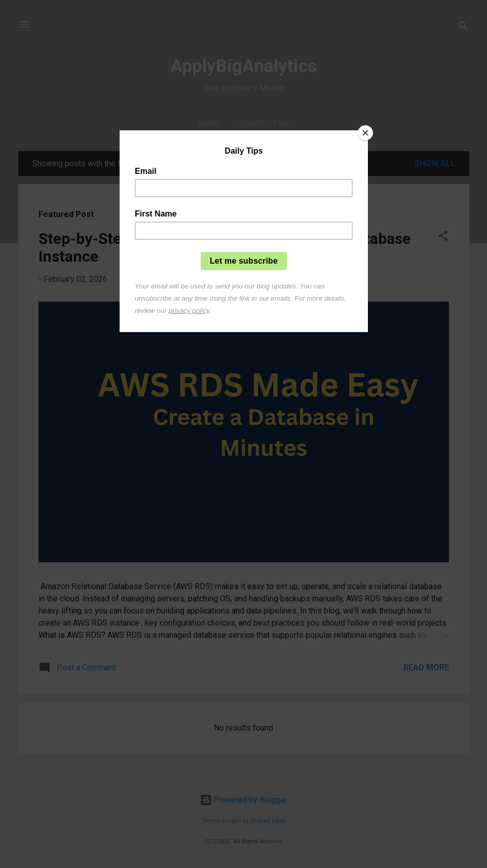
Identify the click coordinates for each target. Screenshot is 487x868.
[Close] (365, 133)
